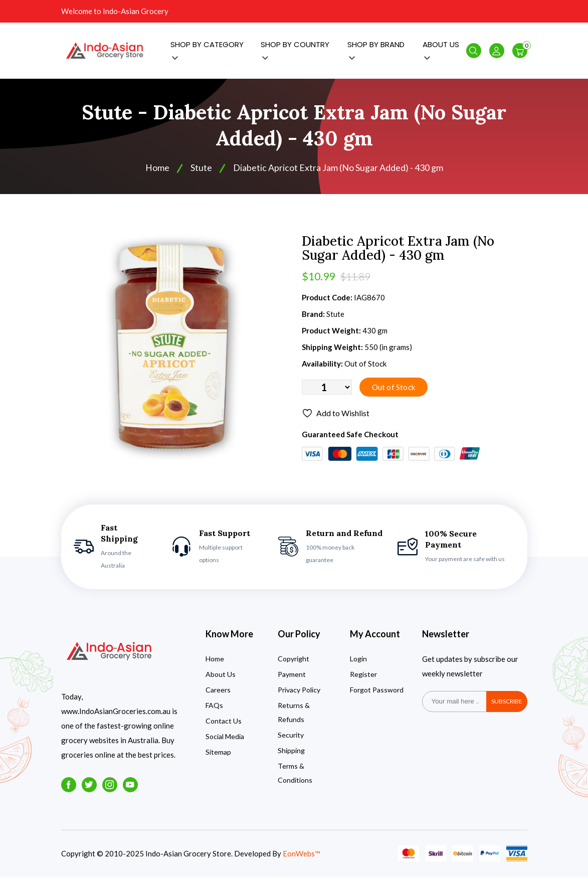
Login (358, 661)
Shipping (291, 753)
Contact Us (224, 723)
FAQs (214, 708)
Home (157, 169)
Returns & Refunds (294, 715)
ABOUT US (441, 50)
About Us (221, 677)
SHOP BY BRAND (376, 50)
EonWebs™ (302, 856)
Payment (292, 677)
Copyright (293, 661)
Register (363, 677)
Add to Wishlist (336, 416)
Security (291, 737)
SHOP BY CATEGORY (207, 50)
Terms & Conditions (295, 775)
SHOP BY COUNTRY (295, 50)
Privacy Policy (299, 692)
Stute (201, 169)
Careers (218, 692)
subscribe (507, 704)
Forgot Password (377, 692)
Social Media (225, 739)
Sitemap (218, 754)
